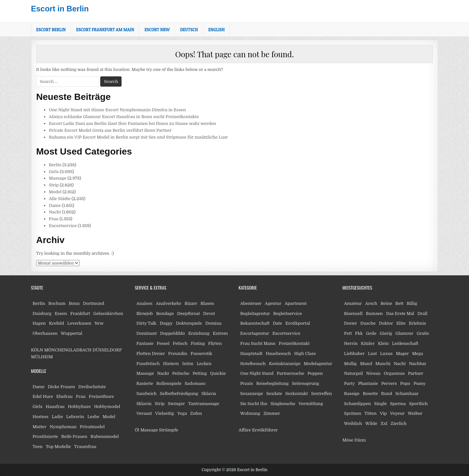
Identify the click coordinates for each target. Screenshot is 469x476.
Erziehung (199, 333)
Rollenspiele (169, 383)
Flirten (215, 343)
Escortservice (63, 226)
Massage (58, 178)
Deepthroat (189, 313)
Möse (348, 440)
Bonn (74, 303)
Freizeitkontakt (294, 343)
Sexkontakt (297, 394)
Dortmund (94, 303)
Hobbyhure (79, 407)
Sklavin (144, 404)
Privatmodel (92, 427)
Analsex (145, 303)
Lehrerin (75, 417)
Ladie (57, 417)
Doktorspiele (189, 323)
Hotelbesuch (253, 364)
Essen (61, 313)
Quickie (218, 373)
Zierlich (398, 423)
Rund (387, 394)
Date (277, 323)
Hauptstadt (252, 354)
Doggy (166, 323)
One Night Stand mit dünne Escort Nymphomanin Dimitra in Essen (117, 110)
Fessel (163, 343)
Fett (348, 333)
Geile (371, 333)
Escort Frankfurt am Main (105, 30)
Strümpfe (169, 430)
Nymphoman (63, 427)
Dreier (350, 323)
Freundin (178, 354)
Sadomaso (195, 383)
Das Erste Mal (400, 313)
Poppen (315, 373)
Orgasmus (394, 373)
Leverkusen (79, 323)
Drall (423, 313)
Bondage (165, 313)
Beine (386, 303)
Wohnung (250, 413)
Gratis (423, 333)
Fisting (198, 343)
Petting (200, 373)
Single (381, 404)
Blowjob (145, 313)
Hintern (171, 364)
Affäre (245, 430)
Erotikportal (298, 323)
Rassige (352, 394)
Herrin (351, 343)
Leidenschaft (405, 343)
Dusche (368, 323)
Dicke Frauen (62, 387)
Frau (54, 219)
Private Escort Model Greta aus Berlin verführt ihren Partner (110, 130)
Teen (38, 447)
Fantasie (145, 343)
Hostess (41, 417)
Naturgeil (353, 373)
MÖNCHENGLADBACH (68, 350)
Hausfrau (55, 407)
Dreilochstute (92, 387)
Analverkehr (168, 303)
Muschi (383, 364)
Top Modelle (58, 447)
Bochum (57, 303)
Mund (366, 364)
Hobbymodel (107, 407)
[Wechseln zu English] (217, 30)
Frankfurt (80, 313)
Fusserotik (201, 354)
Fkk (359, 333)
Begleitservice (288, 313)
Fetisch (180, 343)
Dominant (147, 333)
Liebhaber (354, 354)
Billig (412, 303)
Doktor (386, 323)
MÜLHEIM (42, 357)
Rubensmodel (105, 436)
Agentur (273, 303)
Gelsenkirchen (108, 313)
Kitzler (368, 343)
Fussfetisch (148, 364)
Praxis (247, 383)
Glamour (404, 333)
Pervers (389, 383)
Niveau (373, 373)
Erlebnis (417, 323)
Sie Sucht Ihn (254, 404)
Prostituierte (45, 436)
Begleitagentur (255, 313)
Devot (209, 313)
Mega (418, 354)
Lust (372, 354)
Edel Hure (43, 396)
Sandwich (147, 394)
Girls (54, 172)
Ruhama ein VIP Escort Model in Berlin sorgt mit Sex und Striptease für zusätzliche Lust (138, 137)
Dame (55, 205)
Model (55, 192)
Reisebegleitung (273, 383)
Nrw (99, 323)
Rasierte (145, 383)
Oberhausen (45, 333)
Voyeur (398, 413)
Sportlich (418, 404)
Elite (401, 323)
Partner (415, 373)
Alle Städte (60, 199)
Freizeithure (101, 396)
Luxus (386, 354)
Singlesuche (283, 404)
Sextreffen (321, 394)
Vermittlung (311, 404)
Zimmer (272, 413)
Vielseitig (165, 413)
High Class (305, 354)
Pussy (420, 383)
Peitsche (181, 373)
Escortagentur (255, 333)
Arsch (371, 303)
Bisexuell (353, 313)
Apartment (296, 303)
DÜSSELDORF (107, 350)
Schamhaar (407, 394)
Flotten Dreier (151, 354)
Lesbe (93, 417)
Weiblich (353, 423)
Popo (405, 383)
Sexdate (274, 394)
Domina (213, 323)
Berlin (55, 165)
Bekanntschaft (255, 323)
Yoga (182, 413)
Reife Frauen (74, 436)
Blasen (207, 303)
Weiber (415, 413)
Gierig (386, 333)
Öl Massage (146, 430)
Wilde (371, 423)
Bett (399, 303)
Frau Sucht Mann (258, 343)
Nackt (163, 373)
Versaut (144, 413)
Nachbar (418, 364)
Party (349, 383)
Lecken (204, 364)
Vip (383, 413)
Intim (188, 364)
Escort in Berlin (60, 9)
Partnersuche (291, 373)
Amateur (353, 303)
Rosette (370, 394)
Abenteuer (251, 303)
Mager (402, 354)
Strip (54, 185)
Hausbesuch (278, 354)
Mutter (39, 427)
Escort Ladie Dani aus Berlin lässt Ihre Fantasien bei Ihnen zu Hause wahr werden (132, 123)
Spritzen (353, 413)
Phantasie (368, 383)
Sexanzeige (252, 394)
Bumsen (374, 313)
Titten (370, 413)
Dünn (360, 440)
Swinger (177, 404)
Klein (383, 343)
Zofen (196, 413)
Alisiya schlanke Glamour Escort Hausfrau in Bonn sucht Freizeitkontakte (124, 117)
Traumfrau (85, 447)
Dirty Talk (147, 323)
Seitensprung (306, 383)
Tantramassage (204, 404)
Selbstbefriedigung (179, 394)
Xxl (384, 423)
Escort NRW (157, 30)
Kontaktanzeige (285, 364)
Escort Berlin (51, 30)
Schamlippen (357, 404)
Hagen (39, 323)
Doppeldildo (172, 333)
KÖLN (37, 350)
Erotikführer (265, 430)
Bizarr (191, 303)
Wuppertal (71, 333)
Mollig (350, 364)
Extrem (220, 333)
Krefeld (56, 323)
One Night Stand (257, 373)
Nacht (55, 212)
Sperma (398, 404)
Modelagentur (318, 364)
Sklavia (209, 394)
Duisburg (42, 313)
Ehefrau (64, 396)
